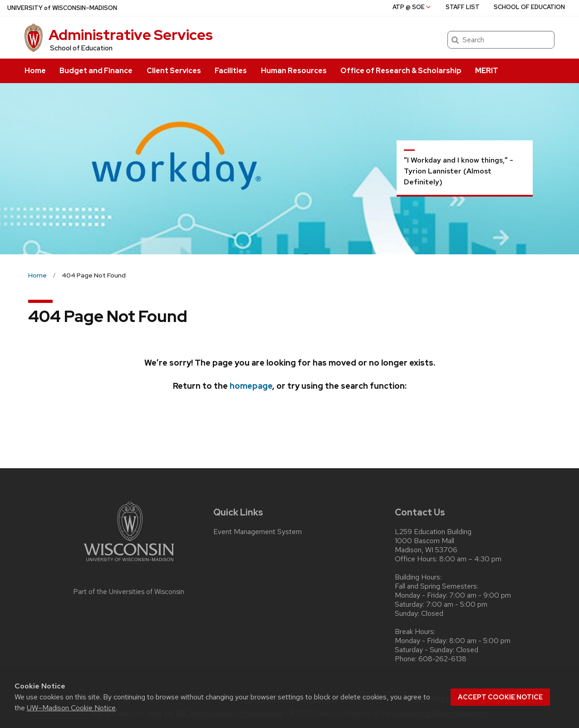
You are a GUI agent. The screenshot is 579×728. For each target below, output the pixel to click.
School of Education (81, 48)
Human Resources (294, 71)
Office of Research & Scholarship (401, 71)
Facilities (231, 71)
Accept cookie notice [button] (500, 697)
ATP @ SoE (412, 7)
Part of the (129, 592)
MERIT (487, 71)
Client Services (174, 71)
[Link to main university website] (129, 563)
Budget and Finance (96, 71)
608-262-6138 (442, 659)
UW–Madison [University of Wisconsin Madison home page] (62, 8)
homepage (251, 386)
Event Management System (258, 532)
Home (35, 71)
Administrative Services (131, 35)
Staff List (463, 7)
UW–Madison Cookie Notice (71, 708)
